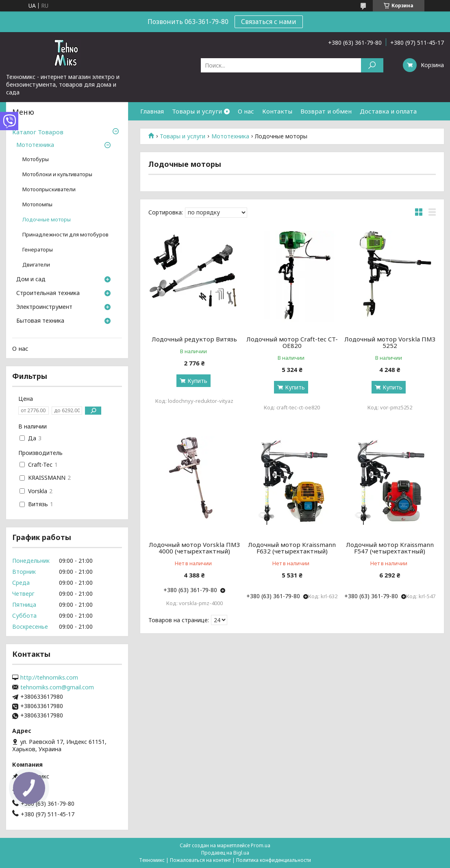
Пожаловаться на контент (200, 860)
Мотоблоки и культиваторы (57, 174)
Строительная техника (48, 293)
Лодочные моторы (47, 220)
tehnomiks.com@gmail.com (57, 687)
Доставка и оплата (388, 111)
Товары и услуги (197, 111)
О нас (246, 111)
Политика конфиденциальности (274, 860)
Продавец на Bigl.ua (225, 853)
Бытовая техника (40, 321)
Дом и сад (31, 280)
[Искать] (372, 65)
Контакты (277, 111)
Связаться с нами (269, 22)
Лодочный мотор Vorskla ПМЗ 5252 (390, 342)
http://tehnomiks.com (49, 678)
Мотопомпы (37, 204)
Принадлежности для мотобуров (65, 235)
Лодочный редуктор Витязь (194, 339)
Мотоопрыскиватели (49, 189)
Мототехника (230, 136)
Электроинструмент (44, 307)
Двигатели (36, 265)
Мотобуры (36, 159)
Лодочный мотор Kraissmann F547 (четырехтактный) (390, 548)
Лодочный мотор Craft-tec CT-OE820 (292, 342)
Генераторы (38, 250)
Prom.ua (261, 845)
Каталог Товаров (38, 132)
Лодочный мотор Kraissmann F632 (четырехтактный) (292, 548)
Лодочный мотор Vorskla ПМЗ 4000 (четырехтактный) (194, 548)
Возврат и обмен (326, 111)
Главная (152, 111)
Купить (197, 381)
